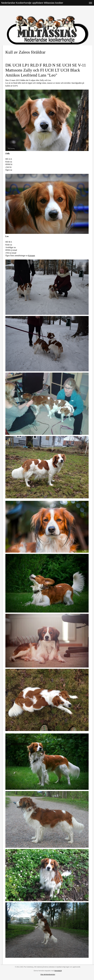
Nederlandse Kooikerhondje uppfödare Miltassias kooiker (32, 3)
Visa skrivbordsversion (48, 974)
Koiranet (32, 256)
